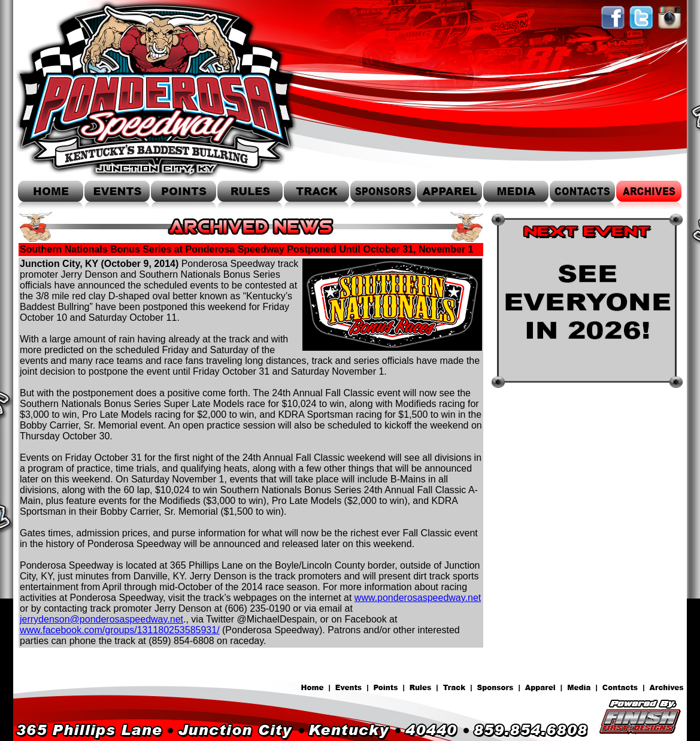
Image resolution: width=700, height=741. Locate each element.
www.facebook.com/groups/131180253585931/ (120, 630)
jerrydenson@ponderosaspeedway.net (101, 619)
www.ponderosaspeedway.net (418, 598)
